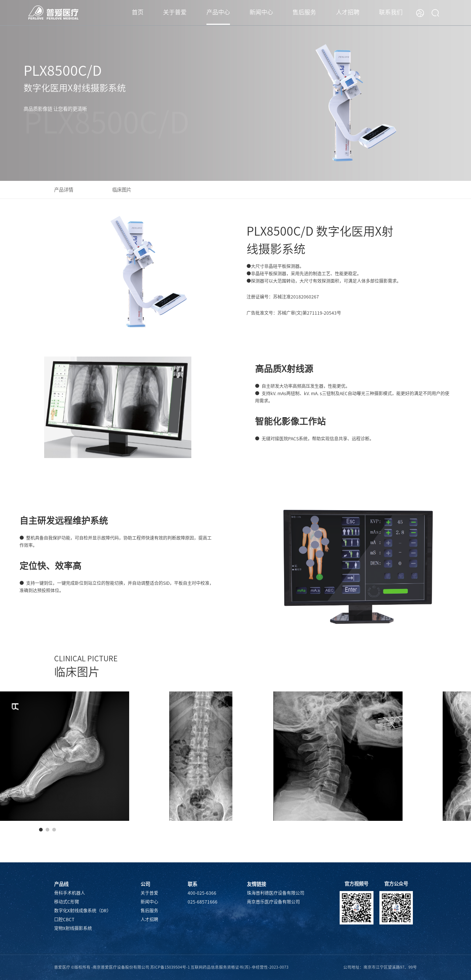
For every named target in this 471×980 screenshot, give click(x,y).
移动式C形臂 (67, 902)
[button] (41, 830)
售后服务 (149, 911)
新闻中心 (149, 902)
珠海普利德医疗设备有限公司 (276, 893)
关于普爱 (149, 893)
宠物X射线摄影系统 (73, 928)
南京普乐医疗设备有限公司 (273, 902)
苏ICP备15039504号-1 (170, 967)
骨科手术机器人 (70, 893)
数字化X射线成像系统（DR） (83, 911)
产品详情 (64, 190)
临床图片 (122, 190)
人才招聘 (149, 919)
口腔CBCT (64, 919)
